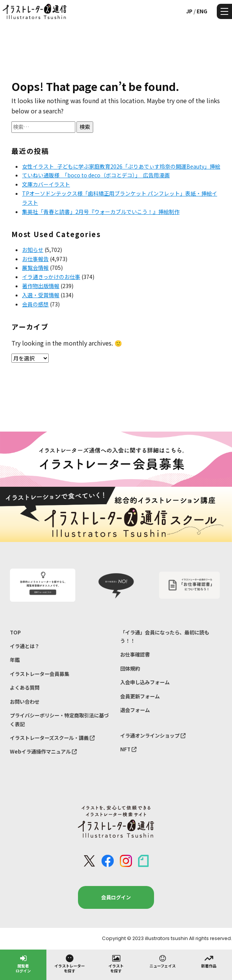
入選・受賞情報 (41, 295)
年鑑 (15, 660)
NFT (128, 749)
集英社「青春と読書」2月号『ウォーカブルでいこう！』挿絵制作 (101, 212)
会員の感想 (35, 304)
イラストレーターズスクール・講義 (52, 738)
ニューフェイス (163, 961)
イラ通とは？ (25, 646)
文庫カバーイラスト (46, 184)
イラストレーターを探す (70, 963)
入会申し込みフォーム (145, 682)
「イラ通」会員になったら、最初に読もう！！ (165, 637)
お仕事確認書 (135, 654)
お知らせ (33, 250)
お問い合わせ (25, 702)
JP (189, 11)
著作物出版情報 (41, 286)
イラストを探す (116, 963)
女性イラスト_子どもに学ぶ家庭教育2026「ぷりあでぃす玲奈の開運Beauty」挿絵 (121, 166)
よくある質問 (25, 688)
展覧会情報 (35, 268)
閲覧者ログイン (23, 963)
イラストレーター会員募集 (40, 674)
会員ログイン (116, 897)
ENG (202, 11)
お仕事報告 (35, 259)
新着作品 (209, 961)
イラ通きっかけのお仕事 (51, 277)
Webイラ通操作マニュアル (43, 751)
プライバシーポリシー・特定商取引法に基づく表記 (59, 719)
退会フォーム (135, 710)
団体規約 (130, 668)
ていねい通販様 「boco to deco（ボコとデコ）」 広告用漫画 (96, 175)
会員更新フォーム (140, 696)
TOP (15, 632)
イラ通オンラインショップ (153, 735)
